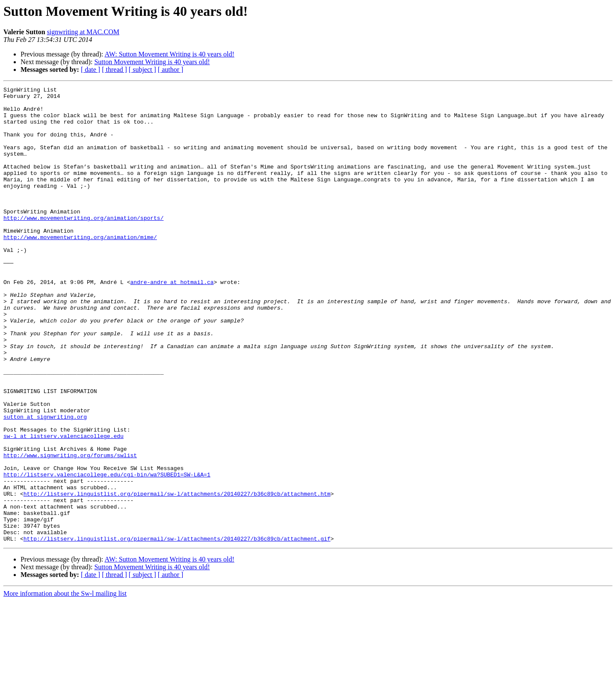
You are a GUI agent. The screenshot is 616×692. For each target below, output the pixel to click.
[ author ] (171, 69)
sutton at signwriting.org (45, 483)
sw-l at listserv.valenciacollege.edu (64, 506)
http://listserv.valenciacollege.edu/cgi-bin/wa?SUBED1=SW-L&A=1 (107, 553)
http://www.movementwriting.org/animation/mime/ (80, 268)
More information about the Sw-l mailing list (65, 685)
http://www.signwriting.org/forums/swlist (70, 529)
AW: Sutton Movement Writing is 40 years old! (169, 54)
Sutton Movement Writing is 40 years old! (152, 62)
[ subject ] (142, 69)
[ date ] (90, 69)
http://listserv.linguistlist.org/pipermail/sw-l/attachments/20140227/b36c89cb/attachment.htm (177, 576)
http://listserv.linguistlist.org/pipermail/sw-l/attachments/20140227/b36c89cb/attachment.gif (177, 630)
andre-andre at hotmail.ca (172, 322)
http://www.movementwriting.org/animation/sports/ (83, 245)
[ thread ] (114, 69)
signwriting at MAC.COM (83, 32)
